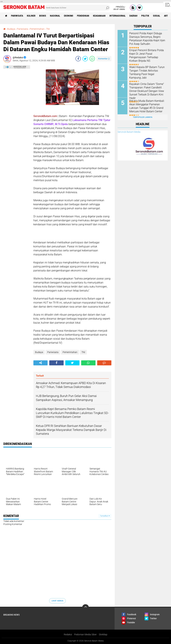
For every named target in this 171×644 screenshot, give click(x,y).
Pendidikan (83, 16)
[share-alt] (40, 363)
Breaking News (12, 615)
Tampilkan (105, 516)
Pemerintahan (37, 29)
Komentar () (104, 59)
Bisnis (43, 16)
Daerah (133, 16)
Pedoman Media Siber (85, 634)
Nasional (55, 16)
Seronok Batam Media (129, 132)
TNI (48, 29)
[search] (77, 8)
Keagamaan (99, 16)
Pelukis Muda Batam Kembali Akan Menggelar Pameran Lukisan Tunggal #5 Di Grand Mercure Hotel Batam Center (147, 106)
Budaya (11, 29)
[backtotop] (85, 608)
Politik (145, 16)
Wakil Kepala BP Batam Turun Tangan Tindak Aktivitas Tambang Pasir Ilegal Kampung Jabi (147, 72)
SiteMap (103, 634)
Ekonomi (69, 16)
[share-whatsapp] (92, 59)
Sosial (157, 16)
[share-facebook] (78, 59)
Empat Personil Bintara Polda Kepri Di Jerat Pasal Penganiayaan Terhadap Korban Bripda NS (147, 55)
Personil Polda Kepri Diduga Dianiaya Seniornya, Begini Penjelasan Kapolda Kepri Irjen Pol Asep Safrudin (147, 39)
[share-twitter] (85, 59)
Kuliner (31, 16)
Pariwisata (17, 16)
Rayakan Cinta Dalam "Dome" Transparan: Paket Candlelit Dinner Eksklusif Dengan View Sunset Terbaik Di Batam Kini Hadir (147, 91)
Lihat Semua (57, 601)
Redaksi (68, 634)
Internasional (117, 16)
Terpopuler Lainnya (143, 117)
